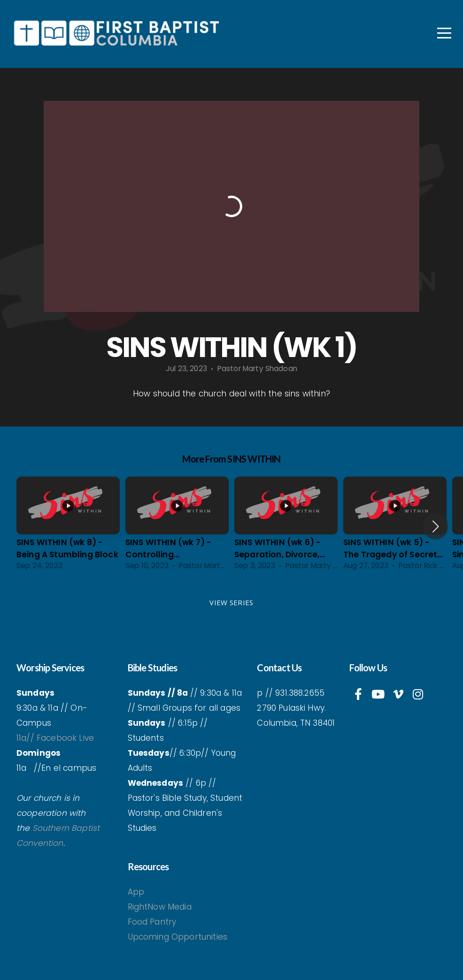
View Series (231, 602)
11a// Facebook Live (55, 738)
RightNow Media (160, 907)
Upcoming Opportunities (178, 937)
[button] (436, 526)
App (137, 892)
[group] (68, 526)
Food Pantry (152, 922)
